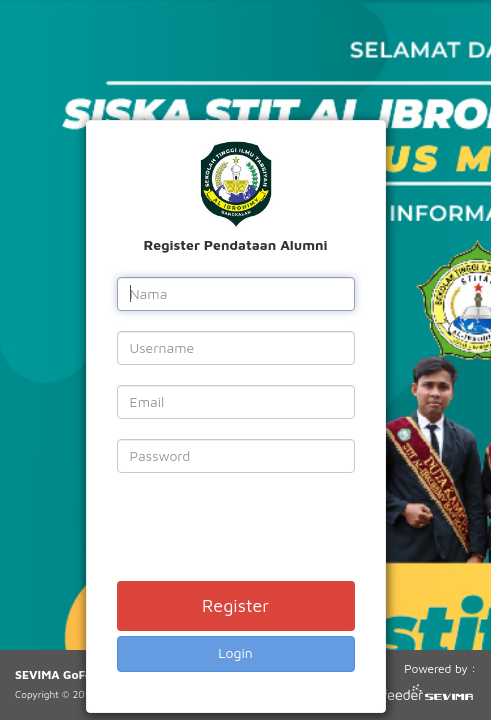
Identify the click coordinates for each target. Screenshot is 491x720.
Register (235, 605)
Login (235, 652)
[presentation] (269, 532)
